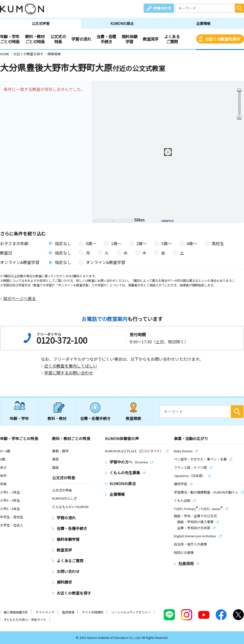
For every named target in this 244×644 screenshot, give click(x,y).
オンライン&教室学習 (106, 262)
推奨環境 (68, 612)
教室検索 (133, 418)
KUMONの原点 (122, 23)
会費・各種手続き (106, 39)
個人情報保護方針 (16, 612)
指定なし (63, 243)
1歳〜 (116, 243)
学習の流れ (81, 39)
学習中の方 (162, 8)
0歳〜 (91, 243)
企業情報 (203, 23)
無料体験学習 (129, 39)
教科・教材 (57, 418)
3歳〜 (167, 243)
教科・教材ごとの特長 (35, 39)
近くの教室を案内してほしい (71, 366)
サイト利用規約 (93, 612)
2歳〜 (141, 243)
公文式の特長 (58, 39)
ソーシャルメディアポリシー (131, 612)
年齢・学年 (19, 418)
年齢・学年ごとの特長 (10, 39)
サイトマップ (45, 612)
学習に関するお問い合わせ (69, 373)
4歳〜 (192, 243)
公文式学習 (41, 23)
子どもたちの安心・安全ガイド (25, 619)
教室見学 (151, 39)
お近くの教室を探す (223, 39)
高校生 (218, 243)
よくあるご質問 (172, 39)
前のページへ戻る (20, 298)
